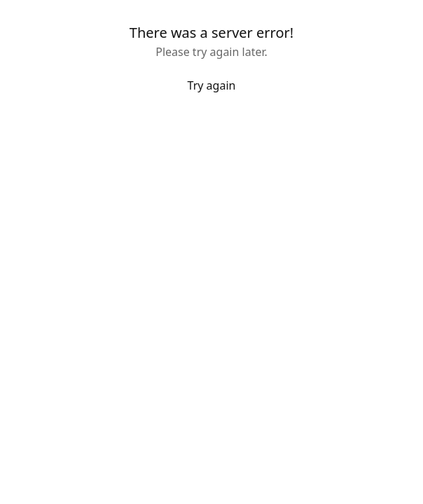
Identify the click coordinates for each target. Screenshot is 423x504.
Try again (212, 85)
